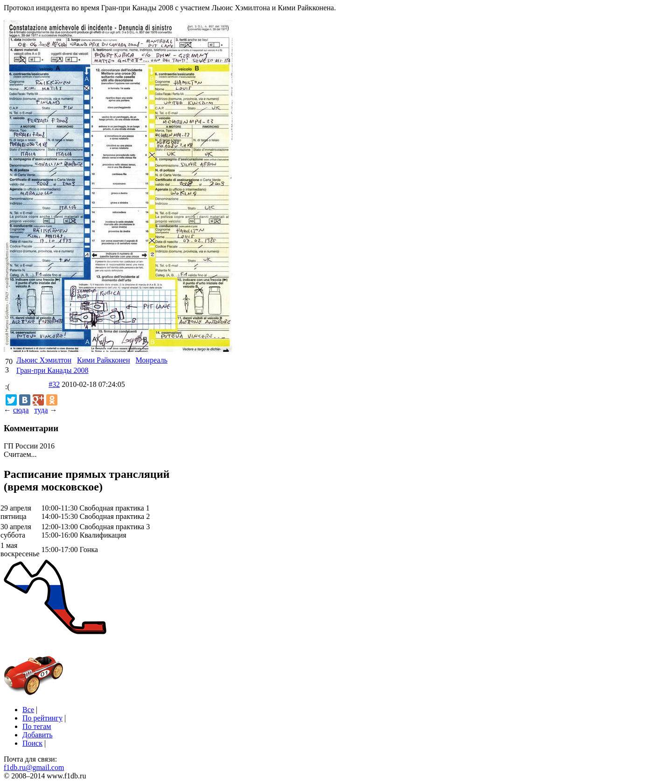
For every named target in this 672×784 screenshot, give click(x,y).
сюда (21, 410)
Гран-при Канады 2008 (52, 370)
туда (41, 410)
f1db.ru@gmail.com (34, 767)
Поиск (32, 743)
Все (28, 710)
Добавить (38, 735)
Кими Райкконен (103, 360)
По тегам (37, 726)
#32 (54, 384)
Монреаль (152, 360)
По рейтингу (42, 718)
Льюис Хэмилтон (44, 360)
